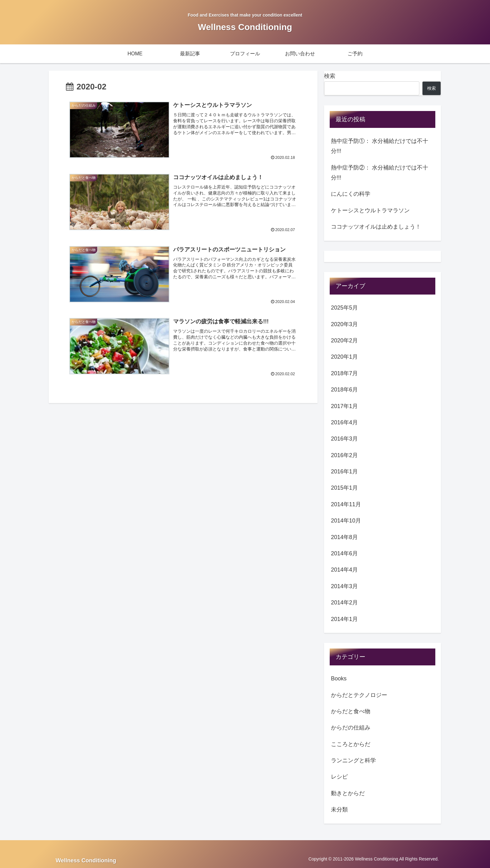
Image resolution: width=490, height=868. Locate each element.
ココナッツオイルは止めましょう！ (376, 227)
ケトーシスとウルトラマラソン (370, 210)
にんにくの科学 (351, 194)
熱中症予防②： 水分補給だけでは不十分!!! (380, 173)
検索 (330, 76)
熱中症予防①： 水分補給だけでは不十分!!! (380, 146)
